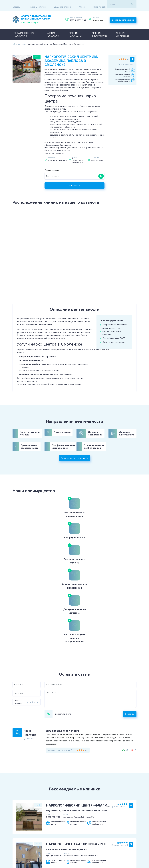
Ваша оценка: (10, 601)
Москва (21, 40)
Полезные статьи (37, 4)
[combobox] (100, 18)
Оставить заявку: (61, 166)
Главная (14, 40)
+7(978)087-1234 (78, 18)
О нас (82, 4)
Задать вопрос (136, 840)
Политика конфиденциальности (19, 842)
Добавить (138, 613)
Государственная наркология (24, 30)
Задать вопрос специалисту (75, 445)
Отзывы (16, 4)
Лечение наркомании (76, 30)
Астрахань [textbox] (99, 18)
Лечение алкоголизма (99, 30)
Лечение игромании (122, 30)
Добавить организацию (123, 16)
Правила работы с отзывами (107, 4)
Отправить (83, 181)
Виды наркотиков (62, 4)
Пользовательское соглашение (19, 839)
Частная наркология (53, 30)
